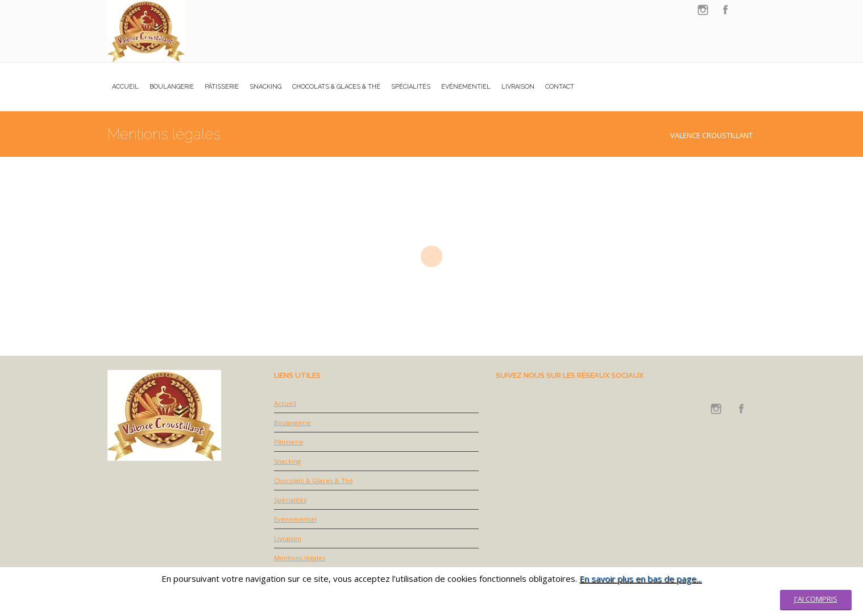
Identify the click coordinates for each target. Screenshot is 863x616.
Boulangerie (292, 423)
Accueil (285, 403)
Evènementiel (295, 519)
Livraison (288, 538)
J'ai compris (816, 599)
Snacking (287, 461)
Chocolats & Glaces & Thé (314, 480)
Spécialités (290, 500)
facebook (725, 10)
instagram (703, 10)
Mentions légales (300, 558)
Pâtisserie (289, 442)
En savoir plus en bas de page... (640, 578)
